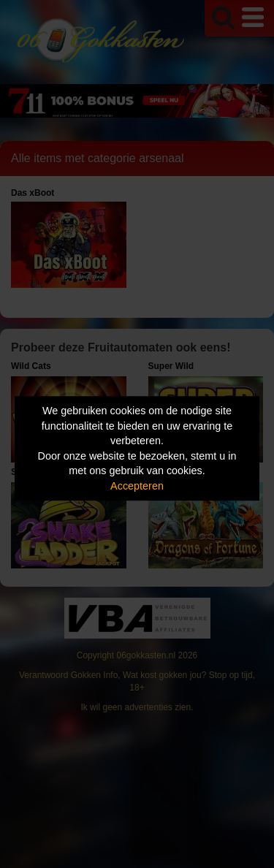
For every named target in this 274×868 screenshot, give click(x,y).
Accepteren (137, 486)
